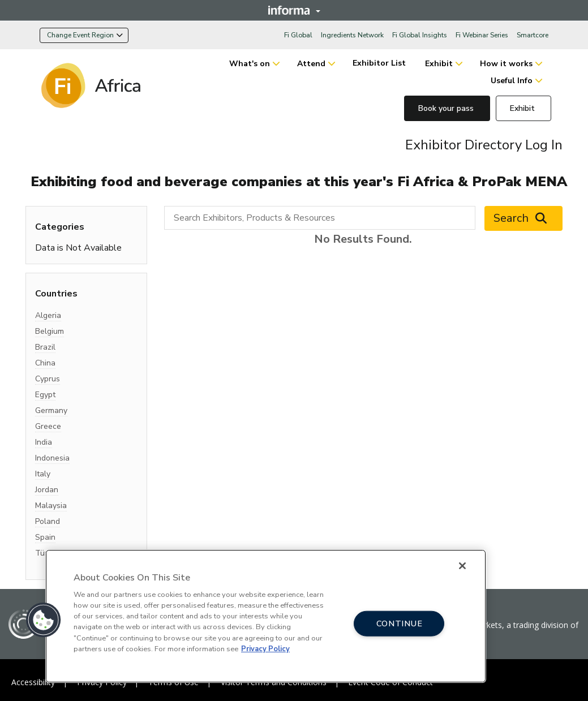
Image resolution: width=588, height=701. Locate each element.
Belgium (50, 331)
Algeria (48, 315)
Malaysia (51, 506)
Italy (43, 474)
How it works (506, 64)
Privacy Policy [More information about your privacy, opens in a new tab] (265, 649)
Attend (311, 64)
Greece (48, 426)
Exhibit (439, 64)
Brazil (45, 347)
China (45, 363)
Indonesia (52, 458)
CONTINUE (400, 623)
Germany (51, 410)
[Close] (462, 566)
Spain (45, 537)
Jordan (47, 490)
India (44, 442)
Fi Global (298, 35)
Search (523, 218)
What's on (250, 64)
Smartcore (533, 35)
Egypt (45, 395)
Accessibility (33, 682)
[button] (44, 620)
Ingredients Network (352, 35)
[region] (266, 616)
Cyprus (48, 379)
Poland (48, 521)
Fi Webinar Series (482, 35)
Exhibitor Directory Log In (484, 145)
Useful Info (512, 81)
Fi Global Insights (420, 35)
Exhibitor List (380, 63)
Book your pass (447, 108)
